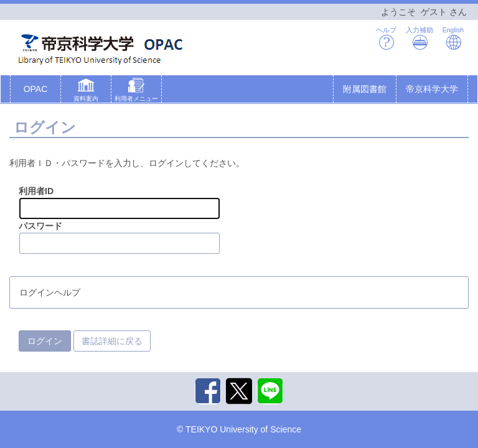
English (453, 38)
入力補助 (419, 38)
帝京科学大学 (432, 89)
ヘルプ (386, 38)
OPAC (36, 89)
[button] (86, 91)
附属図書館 (365, 89)
